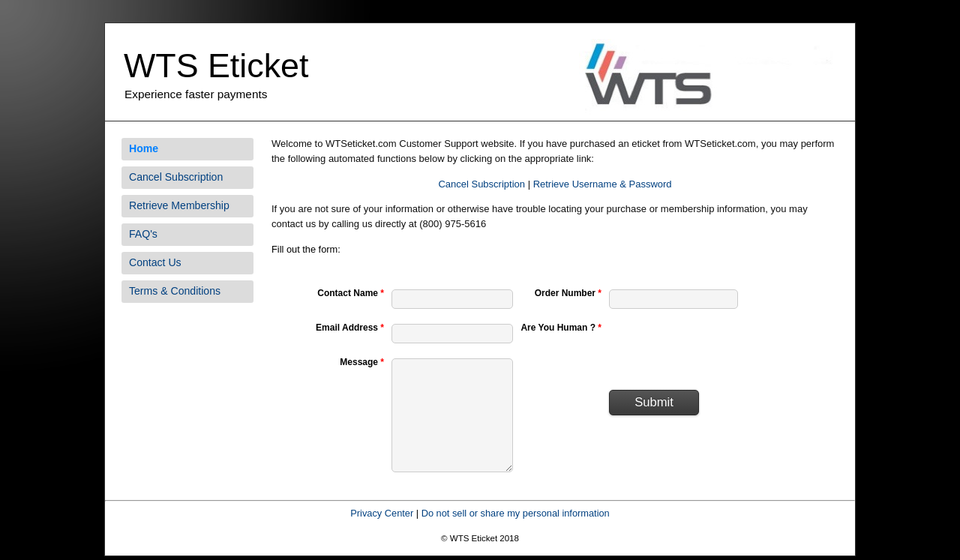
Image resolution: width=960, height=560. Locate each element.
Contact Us (155, 262)
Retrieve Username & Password (603, 184)
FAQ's (143, 234)
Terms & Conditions (175, 291)
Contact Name (351, 293)
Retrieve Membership (179, 205)
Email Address (350, 328)
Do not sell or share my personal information (516, 513)
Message (362, 362)
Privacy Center (382, 513)
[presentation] (723, 349)
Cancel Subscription (176, 177)
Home (144, 148)
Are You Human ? (561, 328)
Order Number (568, 293)
